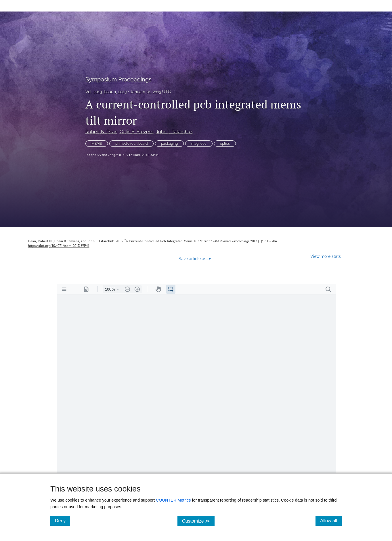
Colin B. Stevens (137, 132)
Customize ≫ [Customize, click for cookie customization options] (198, 521)
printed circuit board (131, 144)
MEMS (97, 144)
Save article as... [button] (195, 259)
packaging (169, 144)
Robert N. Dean (101, 132)
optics (225, 144)
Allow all (331, 521)
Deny (63, 521)
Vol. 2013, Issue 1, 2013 (106, 92)
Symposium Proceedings (118, 79)
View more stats (326, 256)
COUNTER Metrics (173, 500)
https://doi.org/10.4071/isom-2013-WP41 (123, 155)
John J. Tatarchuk (174, 132)
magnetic (199, 144)
